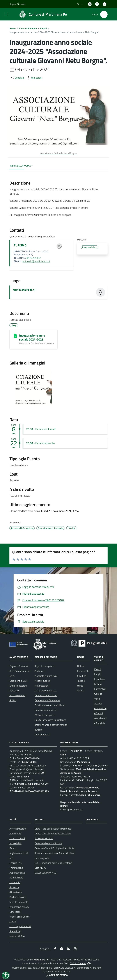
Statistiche (15, 931)
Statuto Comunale (19, 902)
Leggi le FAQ (16, 863)
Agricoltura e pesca (44, 666)
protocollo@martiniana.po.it (36, 261)
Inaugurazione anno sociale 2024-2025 (32, 337)
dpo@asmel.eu (75, 810)
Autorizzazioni (42, 686)
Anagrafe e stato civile (46, 676)
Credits (13, 921)
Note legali (15, 912)
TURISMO (20, 245)
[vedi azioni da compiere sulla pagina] (34, 78)
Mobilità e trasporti (44, 715)
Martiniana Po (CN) (24, 290)
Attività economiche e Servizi (100, 708)
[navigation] (6, 14)
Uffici (12, 676)
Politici (13, 700)
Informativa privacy (19, 907)
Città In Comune (78, 963)
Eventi (44, 28)
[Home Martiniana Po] (42, 14)
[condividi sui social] (17, 78)
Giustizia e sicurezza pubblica (49, 705)
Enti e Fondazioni (18, 686)
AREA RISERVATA (57, 975)
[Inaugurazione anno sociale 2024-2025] (15, 336)
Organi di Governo (19, 666)
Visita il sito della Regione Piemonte (53, 829)
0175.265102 (34, 258)
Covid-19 (82, 676)
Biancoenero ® (84, 968)
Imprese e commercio (46, 710)
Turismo (39, 730)
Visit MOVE (41, 868)
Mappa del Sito (17, 936)
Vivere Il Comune (28, 28)
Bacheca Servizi (17, 897)
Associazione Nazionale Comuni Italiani (55, 853)
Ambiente (40, 671)
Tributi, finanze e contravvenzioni (51, 725)
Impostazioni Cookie (19, 917)
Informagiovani (42, 858)
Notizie (81, 666)
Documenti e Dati (18, 681)
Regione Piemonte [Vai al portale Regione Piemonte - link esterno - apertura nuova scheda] (18, 4)
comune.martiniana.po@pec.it (31, 766)
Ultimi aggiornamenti (20, 926)
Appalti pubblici (43, 681)
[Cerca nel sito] (104, 14)
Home (12, 28)
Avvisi (80, 691)
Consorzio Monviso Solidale (49, 843)
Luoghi (98, 674)
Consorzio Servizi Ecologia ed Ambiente (55, 848)
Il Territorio (100, 679)
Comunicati (83, 671)
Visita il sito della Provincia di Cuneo (53, 833)
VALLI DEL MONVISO (46, 873)
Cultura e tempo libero (46, 695)
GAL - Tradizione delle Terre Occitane (53, 863)
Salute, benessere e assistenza (50, 720)
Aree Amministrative (20, 671)
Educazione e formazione (47, 700)
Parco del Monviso (44, 838)
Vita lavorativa (42, 735)
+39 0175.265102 (23, 755)
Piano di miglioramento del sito (19, 853)
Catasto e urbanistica (46, 691)
